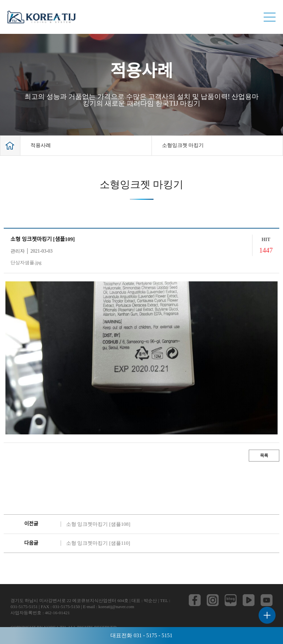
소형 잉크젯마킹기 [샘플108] (98, 524)
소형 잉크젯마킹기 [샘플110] (98, 543)
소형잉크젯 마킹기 (183, 145)
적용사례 (41, 145)
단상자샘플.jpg (26, 263)
